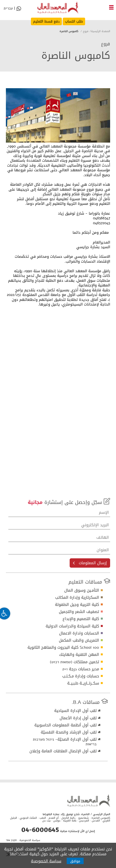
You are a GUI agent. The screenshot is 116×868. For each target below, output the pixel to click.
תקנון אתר (11, 840)
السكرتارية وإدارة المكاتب (77, 597)
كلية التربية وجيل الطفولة (77, 605)
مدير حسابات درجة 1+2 (81, 669)
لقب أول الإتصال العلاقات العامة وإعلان (63, 751)
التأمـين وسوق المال (82, 590)
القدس (96, 821)
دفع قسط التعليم (46, 21)
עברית (8, 9)
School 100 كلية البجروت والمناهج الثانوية (63, 647)
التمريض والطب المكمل (79, 640)
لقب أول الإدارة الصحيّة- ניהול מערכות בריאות (65, 742)
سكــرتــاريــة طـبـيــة (83, 683)
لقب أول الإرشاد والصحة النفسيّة (69, 732)
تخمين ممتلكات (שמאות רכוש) (74, 662)
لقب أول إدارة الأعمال (78, 718)
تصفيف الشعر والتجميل (79, 612)
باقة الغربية (70, 821)
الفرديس (84, 821)
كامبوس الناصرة (101, 818)
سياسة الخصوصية (30, 840)
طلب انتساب (74, 21)
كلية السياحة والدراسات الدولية (72, 626)
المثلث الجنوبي (28, 818)
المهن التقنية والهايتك (79, 654)
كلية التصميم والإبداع (81, 619)
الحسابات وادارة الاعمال (79, 633)
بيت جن (46, 821)
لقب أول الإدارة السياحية (75, 711)
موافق (75, 861)
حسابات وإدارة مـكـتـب (81, 676)
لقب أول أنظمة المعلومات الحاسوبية (65, 725)
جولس (57, 821)
